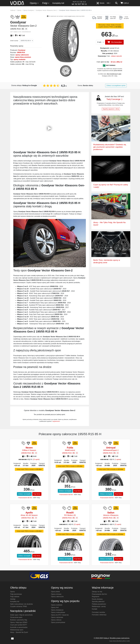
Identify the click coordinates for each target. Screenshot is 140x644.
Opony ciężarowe (57, 617)
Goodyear (22, 50)
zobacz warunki (116, 56)
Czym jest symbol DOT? (19, 625)
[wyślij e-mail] (12, 638)
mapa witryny (113, 641)
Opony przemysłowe (58, 622)
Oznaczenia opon (16, 617)
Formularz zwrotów (98, 612)
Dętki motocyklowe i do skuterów (21, 604)
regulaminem (56, 421)
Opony (34, 3)
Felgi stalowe (15, 597)
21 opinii (118, 524)
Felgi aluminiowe (16, 594)
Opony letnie (55, 592)
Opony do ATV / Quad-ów (60, 615)
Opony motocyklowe (58, 612)
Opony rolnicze (56, 620)
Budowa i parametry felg (19, 620)
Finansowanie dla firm (25, 498)
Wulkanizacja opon (17, 630)
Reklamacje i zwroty (99, 606)
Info (109, 3)
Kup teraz (37, 494)
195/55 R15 (21, 52)
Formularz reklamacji (99, 615)
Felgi (46, 3)
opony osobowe (20, 59)
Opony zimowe (56, 594)
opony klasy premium (23, 57)
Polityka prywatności (99, 604)
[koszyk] (124, 3)
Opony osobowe (57, 605)
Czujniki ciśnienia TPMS (19, 606)
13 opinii (36, 459)
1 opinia (118, 459)
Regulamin (96, 597)
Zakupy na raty (97, 592)
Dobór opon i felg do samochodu (21, 615)
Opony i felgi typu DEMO (19, 622)
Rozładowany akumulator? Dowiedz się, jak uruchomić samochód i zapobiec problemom (110, 147)
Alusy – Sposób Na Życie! (19, 632)
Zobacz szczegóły (24, 494)
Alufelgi (13, 599)
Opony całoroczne (57, 597)
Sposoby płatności (98, 602)
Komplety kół (58, 3)
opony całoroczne (22, 55)
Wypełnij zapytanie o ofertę (111, 109)
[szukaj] (116, 3)
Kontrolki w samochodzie (19, 627)
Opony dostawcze (57, 610)
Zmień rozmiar (14, 41)
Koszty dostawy (97, 599)
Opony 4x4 (55, 607)
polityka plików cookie (124, 641)
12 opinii (77, 524)
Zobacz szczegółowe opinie (116, 86)
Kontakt (94, 609)
